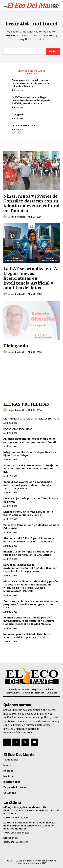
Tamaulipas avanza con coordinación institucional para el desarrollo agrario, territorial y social (30, 485)
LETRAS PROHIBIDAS (23, 125)
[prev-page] (14, 132)
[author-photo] (6, 217)
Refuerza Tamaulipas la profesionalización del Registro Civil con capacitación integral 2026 (30, 568)
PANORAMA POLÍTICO (18, 429)
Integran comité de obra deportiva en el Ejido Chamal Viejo (30, 454)
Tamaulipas (9, 833)
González (9, 818)
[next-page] (19, 132)
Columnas (9, 842)
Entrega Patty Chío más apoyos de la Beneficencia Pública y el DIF (28, 513)
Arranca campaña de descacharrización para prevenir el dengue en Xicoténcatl (30, 440)
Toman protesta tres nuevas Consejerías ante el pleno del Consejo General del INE (31, 468)
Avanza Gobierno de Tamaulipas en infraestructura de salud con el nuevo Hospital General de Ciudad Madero (29, 621)
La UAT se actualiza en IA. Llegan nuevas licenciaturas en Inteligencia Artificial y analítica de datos (31, 100)
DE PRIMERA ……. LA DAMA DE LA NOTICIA (31, 419)
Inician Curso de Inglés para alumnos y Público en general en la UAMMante (29, 553)
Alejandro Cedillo (17, 217)
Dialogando (18, 114)
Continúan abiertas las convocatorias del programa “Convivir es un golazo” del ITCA (31, 604)
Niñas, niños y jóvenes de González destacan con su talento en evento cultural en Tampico (31, 83)
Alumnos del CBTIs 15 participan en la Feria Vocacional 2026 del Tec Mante (29, 540)
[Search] (53, 51)
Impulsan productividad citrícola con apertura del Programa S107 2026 (28, 636)
